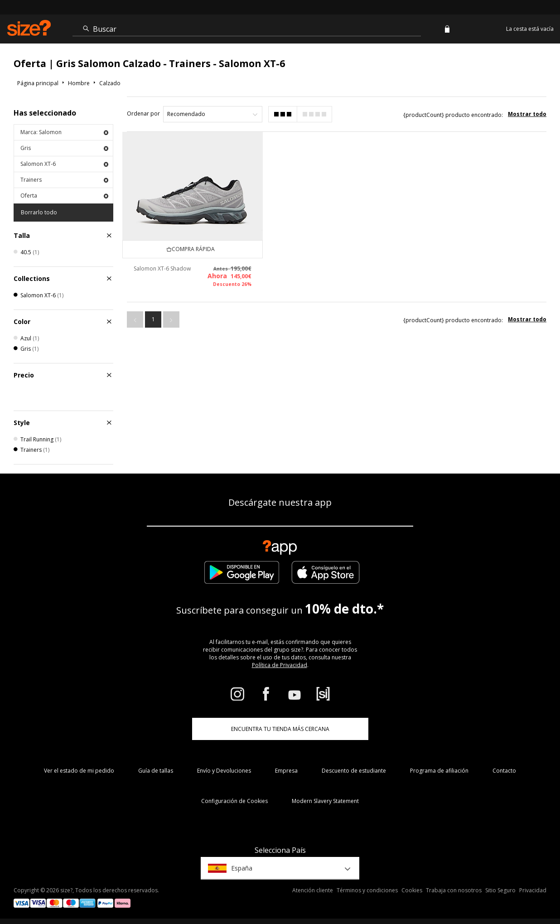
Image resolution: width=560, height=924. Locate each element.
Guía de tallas (156, 771)
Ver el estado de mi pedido (79, 771)
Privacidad (533, 890)
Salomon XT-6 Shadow (162, 268)
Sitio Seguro (500, 890)
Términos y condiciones (367, 890)
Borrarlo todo (39, 212)
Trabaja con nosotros (454, 890)
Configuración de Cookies (234, 801)
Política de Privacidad (280, 665)
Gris (64, 148)
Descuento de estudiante (354, 771)
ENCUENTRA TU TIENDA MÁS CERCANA (280, 729)
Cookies (412, 890)
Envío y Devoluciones (224, 771)
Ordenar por (143, 114)
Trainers (64, 180)
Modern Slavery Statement (325, 801)
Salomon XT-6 (64, 164)
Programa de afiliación (439, 771)
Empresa (286, 771)
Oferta (64, 196)
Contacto (504, 771)
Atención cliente (313, 890)
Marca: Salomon (64, 132)
